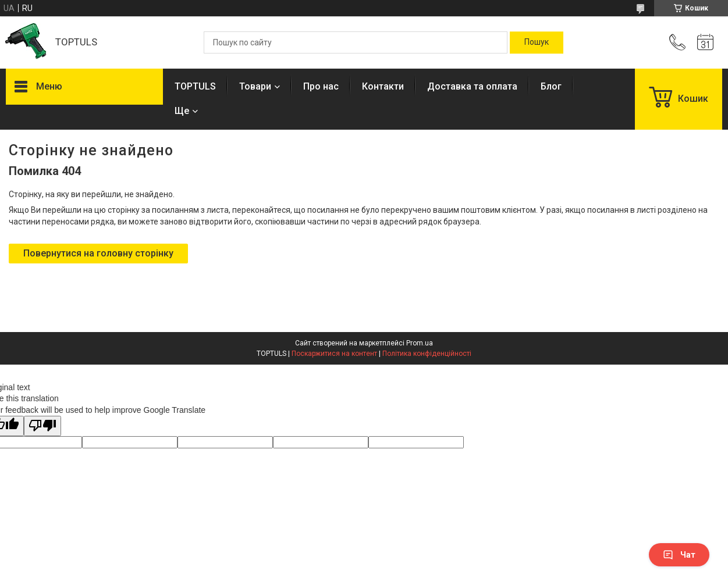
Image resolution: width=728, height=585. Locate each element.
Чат (679, 555)
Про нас (321, 86)
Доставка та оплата (472, 86)
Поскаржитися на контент (334, 354)
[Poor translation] (42, 426)
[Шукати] (537, 42)
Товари (255, 86)
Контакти (383, 86)
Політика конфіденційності (427, 354)
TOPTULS (195, 86)
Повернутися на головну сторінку (98, 253)
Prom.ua (420, 343)
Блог (551, 86)
